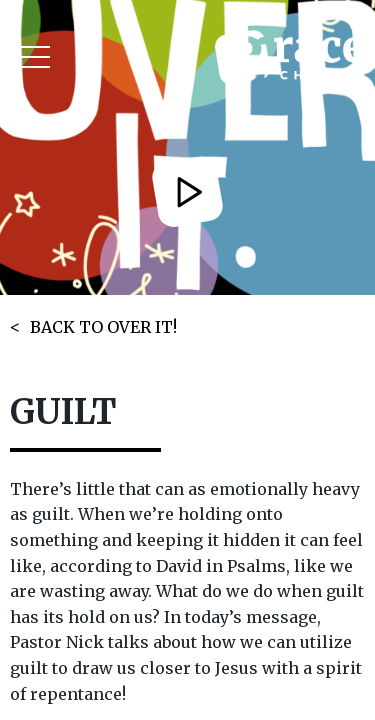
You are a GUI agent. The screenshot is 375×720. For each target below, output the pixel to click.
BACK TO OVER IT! (103, 327)
